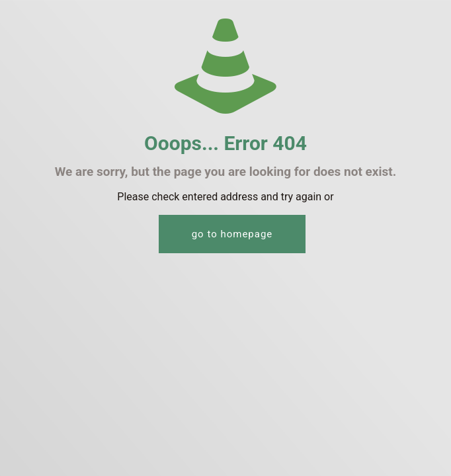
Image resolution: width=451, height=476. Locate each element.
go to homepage (232, 234)
